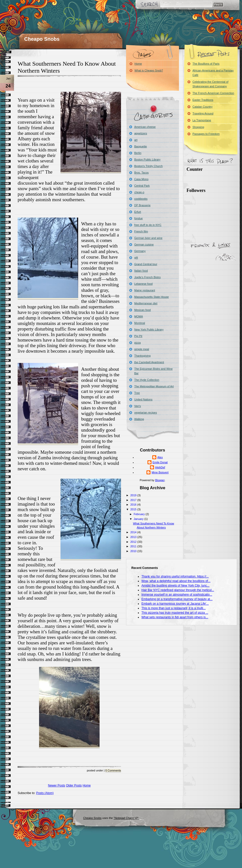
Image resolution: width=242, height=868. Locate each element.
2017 (134, 500)
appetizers (141, 133)
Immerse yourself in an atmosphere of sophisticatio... (177, 595)
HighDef (160, 467)
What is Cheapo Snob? (149, 70)
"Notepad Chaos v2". (126, 818)
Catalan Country (203, 107)
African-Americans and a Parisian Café (213, 73)
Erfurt (138, 212)
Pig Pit (138, 336)
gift (136, 258)
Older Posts (74, 786)
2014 (134, 532)
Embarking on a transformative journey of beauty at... (177, 599)
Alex (160, 457)
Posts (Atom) (45, 793)
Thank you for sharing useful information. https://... (175, 576)
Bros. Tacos (142, 173)
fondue (139, 218)
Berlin (138, 153)
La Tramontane (202, 120)
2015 (134, 509)
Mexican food (143, 310)
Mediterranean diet (146, 303)
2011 (134, 546)
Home (87, 786)
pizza (138, 343)
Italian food (141, 271)
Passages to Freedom (206, 134)
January (139, 519)
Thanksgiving (143, 356)
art (136, 140)
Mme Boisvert (160, 472)
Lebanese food (144, 284)
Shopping (199, 127)
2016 (134, 505)
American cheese (145, 127)
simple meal (142, 349)
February (140, 514)
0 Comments (113, 770)
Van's (138, 406)
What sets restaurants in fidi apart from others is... (175, 617)
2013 (134, 537)
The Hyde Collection (147, 380)
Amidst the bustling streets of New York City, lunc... (175, 586)
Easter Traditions (203, 100)
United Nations (143, 399)
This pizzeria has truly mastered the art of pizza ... (175, 613)
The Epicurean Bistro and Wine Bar (154, 371)
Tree (137, 393)
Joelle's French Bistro (148, 277)
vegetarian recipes (146, 412)
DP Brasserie (143, 205)
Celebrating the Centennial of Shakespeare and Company (210, 84)
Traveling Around (203, 113)
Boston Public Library (147, 159)
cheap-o (139, 192)
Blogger (160, 480)
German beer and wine (148, 238)
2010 (134, 551)
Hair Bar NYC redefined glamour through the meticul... (178, 590)
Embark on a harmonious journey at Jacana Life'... (175, 604)
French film (141, 231)
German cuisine (144, 244)
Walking (139, 419)
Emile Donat (160, 462)
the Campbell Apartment (149, 362)
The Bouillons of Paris (206, 64)
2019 (134, 495)
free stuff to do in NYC (148, 225)
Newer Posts (56, 786)
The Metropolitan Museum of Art (154, 386)
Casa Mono (141, 179)
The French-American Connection (213, 93)
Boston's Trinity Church (149, 166)
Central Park (142, 186)
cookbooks (141, 199)
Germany (140, 251)
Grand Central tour (146, 264)
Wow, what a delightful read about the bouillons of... (176, 581)
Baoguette (141, 146)
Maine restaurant (145, 290)
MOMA (139, 316)
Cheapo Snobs (42, 39)
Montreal (140, 323)
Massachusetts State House (152, 297)
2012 (134, 542)
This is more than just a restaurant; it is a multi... (174, 608)
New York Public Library (149, 329)
